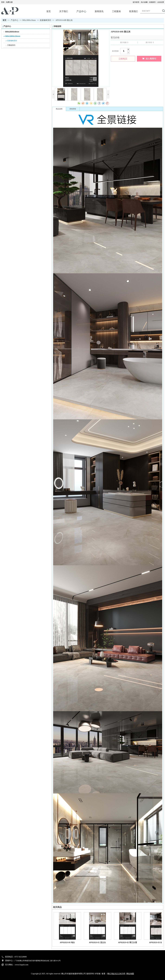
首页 (4, 20)
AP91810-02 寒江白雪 (128, 942)
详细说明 (57, 26)
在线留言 (152, 2)
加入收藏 (144, 2)
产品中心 (15, 20)
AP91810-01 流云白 (97, 942)
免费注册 (9, 2)
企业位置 (161, 2)
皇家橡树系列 (45, 20)
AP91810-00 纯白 (67, 942)
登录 (3, 2)
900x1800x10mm (29, 20)
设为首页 (136, 2)
